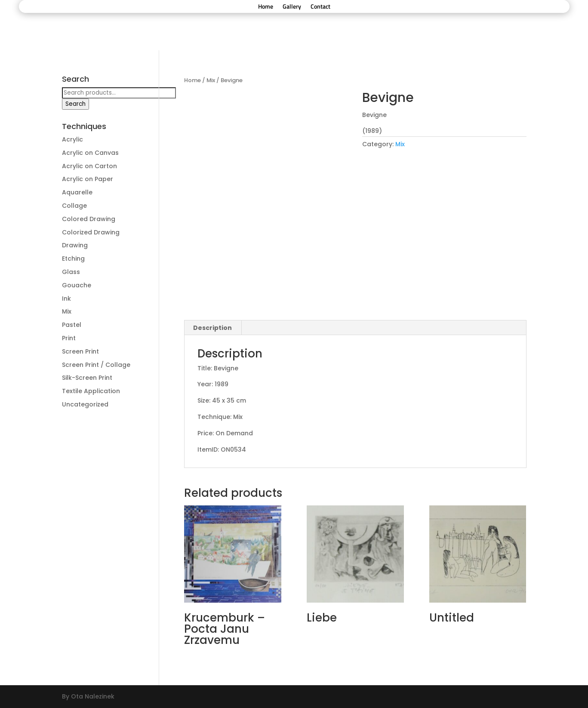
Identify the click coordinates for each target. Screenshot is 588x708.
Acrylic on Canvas (90, 153)
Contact (320, 7)
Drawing (75, 245)
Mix (211, 80)
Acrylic (72, 139)
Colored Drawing (89, 219)
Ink (66, 299)
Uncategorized (85, 404)
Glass (71, 272)
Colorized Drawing (91, 232)
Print (69, 338)
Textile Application (91, 391)
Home (266, 7)
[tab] (213, 328)
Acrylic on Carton (89, 166)
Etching (73, 259)
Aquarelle (77, 192)
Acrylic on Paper (88, 179)
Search (75, 104)
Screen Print (80, 351)
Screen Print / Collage (96, 365)
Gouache (77, 285)
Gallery (292, 7)
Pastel (72, 325)
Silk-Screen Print (87, 378)
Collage (74, 206)
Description (212, 328)
